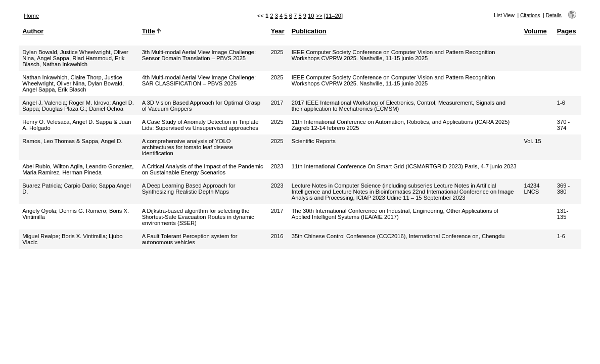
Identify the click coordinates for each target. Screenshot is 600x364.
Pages (567, 31)
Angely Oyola (39, 211)
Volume (535, 31)
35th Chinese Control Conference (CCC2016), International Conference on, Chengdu (398, 236)
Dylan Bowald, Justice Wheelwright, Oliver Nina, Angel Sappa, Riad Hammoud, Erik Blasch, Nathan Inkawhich (75, 58)
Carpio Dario (80, 186)
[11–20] (333, 16)
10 (311, 16)
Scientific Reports (314, 141)
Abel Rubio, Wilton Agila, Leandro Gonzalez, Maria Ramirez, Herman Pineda (78, 169)
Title (149, 31)
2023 (277, 166)
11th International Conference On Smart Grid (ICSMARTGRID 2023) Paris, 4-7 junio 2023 (404, 166)
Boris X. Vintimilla (84, 236)
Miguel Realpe (40, 236)
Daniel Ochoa (106, 109)
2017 (277, 103)
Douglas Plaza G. (64, 109)
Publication (309, 31)
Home (31, 16)
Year (278, 31)
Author (33, 31)
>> (319, 16)
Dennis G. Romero (83, 211)
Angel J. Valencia (44, 103)
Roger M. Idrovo (89, 103)
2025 (277, 52)
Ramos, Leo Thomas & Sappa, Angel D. (72, 141)
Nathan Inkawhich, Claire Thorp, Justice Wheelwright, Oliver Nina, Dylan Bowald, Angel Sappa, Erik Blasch (73, 83)
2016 (277, 236)
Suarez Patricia (41, 186)
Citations (530, 15)
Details (554, 15)
